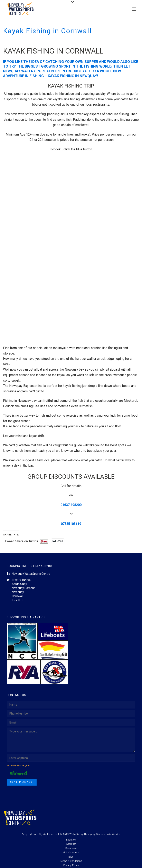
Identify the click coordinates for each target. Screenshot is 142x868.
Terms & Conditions (71, 861)
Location (71, 840)
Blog (71, 857)
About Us (71, 844)
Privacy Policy (71, 865)
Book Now (71, 848)
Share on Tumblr (27, 541)
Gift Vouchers (71, 853)
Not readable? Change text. (19, 766)
